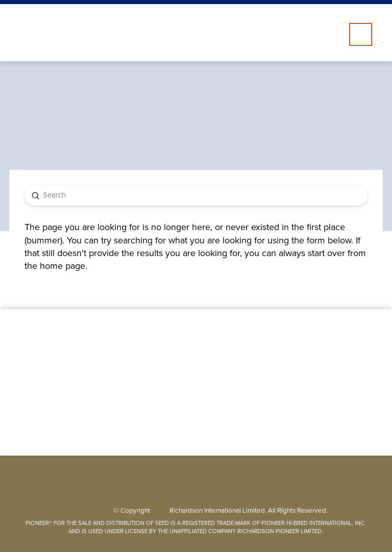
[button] (361, 34)
